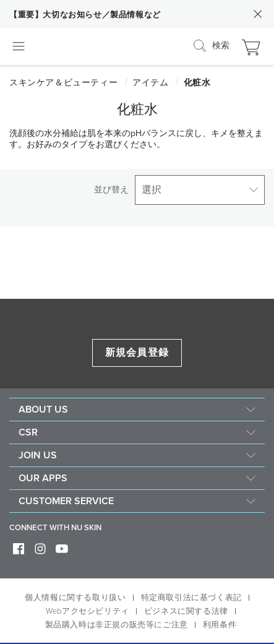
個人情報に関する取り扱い (75, 598)
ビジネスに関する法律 (186, 611)
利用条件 (220, 625)
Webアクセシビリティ (88, 611)
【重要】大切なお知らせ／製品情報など (85, 15)
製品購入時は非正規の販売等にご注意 (117, 625)
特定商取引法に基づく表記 (191, 598)
